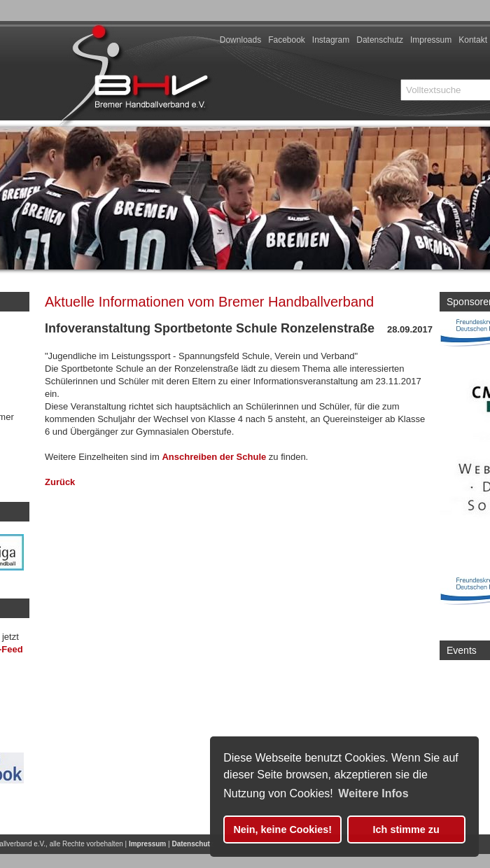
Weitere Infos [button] (373, 793)
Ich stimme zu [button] (406, 829)
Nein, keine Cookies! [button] (282, 829)
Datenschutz (380, 40)
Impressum (431, 40)
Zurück (60, 482)
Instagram (331, 40)
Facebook (287, 40)
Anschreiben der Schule (214, 457)
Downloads (240, 40)
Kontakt (473, 40)
